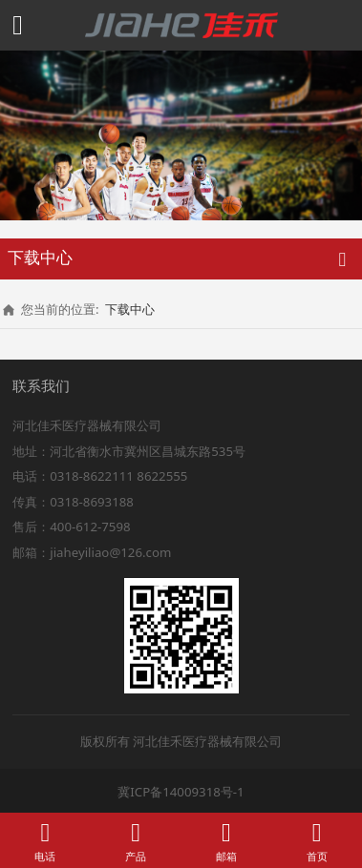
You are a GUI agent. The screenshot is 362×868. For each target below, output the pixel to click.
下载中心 (130, 309)
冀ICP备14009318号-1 (181, 792)
